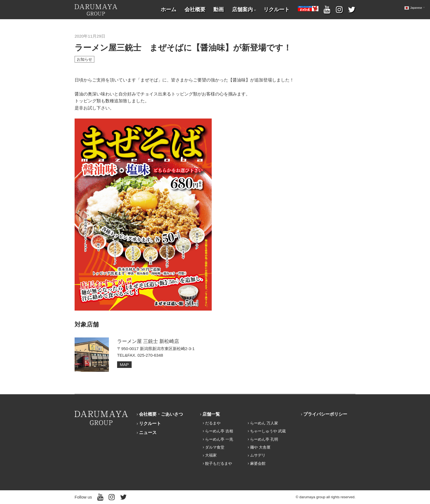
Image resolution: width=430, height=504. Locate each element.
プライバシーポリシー (325, 414)
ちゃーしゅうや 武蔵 (268, 431)
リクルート (277, 9)
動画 (219, 9)
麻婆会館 (258, 463)
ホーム (169, 9)
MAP (124, 364)
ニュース (148, 433)
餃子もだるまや (219, 463)
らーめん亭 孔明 (264, 439)
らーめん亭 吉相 (219, 431)
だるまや (213, 423)
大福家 (211, 455)
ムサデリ (258, 455)
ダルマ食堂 (215, 447)
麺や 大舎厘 (260, 447)
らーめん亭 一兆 (219, 439)
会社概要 (195, 9)
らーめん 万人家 (264, 423)
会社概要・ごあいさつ (161, 414)
